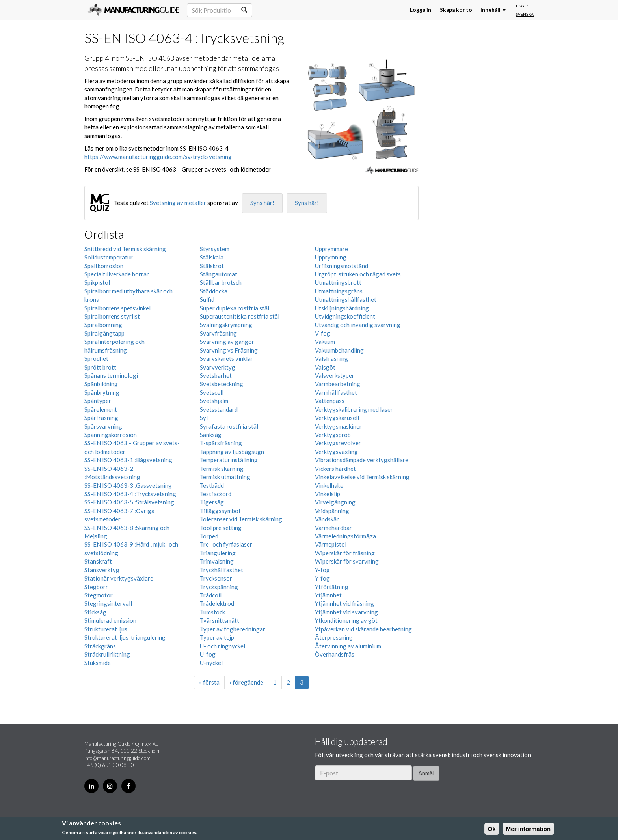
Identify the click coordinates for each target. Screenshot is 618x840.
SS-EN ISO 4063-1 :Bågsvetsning (128, 460)
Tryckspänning (219, 587)
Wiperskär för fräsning (345, 553)
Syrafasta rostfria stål (229, 426)
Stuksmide (98, 663)
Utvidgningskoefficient (345, 316)
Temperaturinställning (229, 460)
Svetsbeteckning (222, 384)
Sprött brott (100, 367)
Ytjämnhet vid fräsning (344, 603)
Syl (204, 418)
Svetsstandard (219, 409)
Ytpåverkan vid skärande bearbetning (363, 629)
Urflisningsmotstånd (342, 266)
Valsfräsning (331, 358)
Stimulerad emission (110, 620)
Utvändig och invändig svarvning (358, 325)
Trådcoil (211, 595)
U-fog (208, 654)
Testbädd (212, 485)
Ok (492, 829)
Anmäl (426, 773)
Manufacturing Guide (133, 10)
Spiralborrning (103, 325)
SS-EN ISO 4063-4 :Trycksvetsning (130, 494)
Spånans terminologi (111, 375)
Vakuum (325, 342)
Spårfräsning (101, 418)
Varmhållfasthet (336, 392)
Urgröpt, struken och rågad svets (358, 274)
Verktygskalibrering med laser (354, 409)
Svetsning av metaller (178, 203)
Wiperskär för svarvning (347, 561)
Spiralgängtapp (104, 333)
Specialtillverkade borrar (117, 274)
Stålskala (212, 257)
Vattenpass (330, 401)
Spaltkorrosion (104, 266)
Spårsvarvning (103, 426)
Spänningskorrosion (111, 435)
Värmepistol (331, 544)
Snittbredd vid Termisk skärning (125, 249)
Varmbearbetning (338, 384)
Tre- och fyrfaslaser (226, 544)
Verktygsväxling (336, 452)
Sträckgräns (100, 646)
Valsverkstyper (335, 375)
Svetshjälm (214, 401)
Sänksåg (211, 435)
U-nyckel (211, 663)
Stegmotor (99, 595)
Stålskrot (212, 266)
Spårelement (101, 409)
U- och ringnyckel (222, 646)
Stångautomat (219, 274)
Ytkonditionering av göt (346, 620)
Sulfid (207, 299)
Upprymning (331, 257)
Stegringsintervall (108, 603)
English (524, 6)
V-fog (323, 333)
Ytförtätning (332, 587)
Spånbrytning (102, 392)
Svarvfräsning (218, 333)
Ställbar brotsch (221, 282)
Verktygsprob (333, 435)
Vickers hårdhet (335, 469)
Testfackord (216, 494)
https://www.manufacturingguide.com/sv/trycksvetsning (158, 157)
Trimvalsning (217, 561)
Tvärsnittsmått (220, 620)
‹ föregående (246, 682)
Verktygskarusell (337, 418)
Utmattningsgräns (339, 291)
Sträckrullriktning (107, 654)
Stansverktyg (102, 570)
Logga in (421, 10)
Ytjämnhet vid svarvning (346, 612)
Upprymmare (331, 249)
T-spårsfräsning (221, 443)
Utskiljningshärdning (342, 308)
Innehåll (493, 10)
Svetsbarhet (216, 375)
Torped (209, 536)
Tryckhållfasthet (222, 570)
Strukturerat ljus (106, 629)
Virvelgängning (335, 502)
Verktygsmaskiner (338, 426)
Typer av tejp (217, 637)
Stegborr (96, 587)
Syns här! (262, 203)
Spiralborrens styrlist (112, 316)
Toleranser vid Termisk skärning (241, 519)
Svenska (525, 14)
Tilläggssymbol (220, 511)
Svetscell (212, 392)
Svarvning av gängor (227, 342)
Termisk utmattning (225, 477)
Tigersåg (212, 502)
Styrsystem (215, 249)
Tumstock (212, 612)
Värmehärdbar (333, 528)
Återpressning (334, 637)
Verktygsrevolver (338, 443)
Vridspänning (332, 511)
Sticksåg (95, 612)
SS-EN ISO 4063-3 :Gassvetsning (128, 485)
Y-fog (322, 570)
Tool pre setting (221, 528)
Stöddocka (214, 291)
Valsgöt (325, 367)
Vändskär (327, 519)
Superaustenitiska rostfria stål (240, 316)
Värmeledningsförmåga (345, 536)
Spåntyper (98, 401)
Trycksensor (216, 578)
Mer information (528, 829)
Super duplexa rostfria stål (235, 308)
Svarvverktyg (218, 367)
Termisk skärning (222, 469)
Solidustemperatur (109, 257)
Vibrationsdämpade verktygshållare (362, 460)
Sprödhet (96, 358)
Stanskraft (98, 561)
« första (209, 682)
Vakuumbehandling (339, 350)
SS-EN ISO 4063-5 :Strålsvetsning (129, 502)
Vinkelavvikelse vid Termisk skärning (362, 477)
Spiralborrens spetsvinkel (117, 308)
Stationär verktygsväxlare (119, 578)
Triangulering (218, 553)
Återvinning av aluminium (348, 646)
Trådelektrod (217, 603)
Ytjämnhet (328, 595)
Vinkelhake (329, 485)
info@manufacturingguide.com (117, 758)
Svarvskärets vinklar (226, 358)
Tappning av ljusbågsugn (232, 452)
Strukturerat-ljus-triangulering (125, 637)
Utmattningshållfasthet (346, 299)
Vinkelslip (328, 494)
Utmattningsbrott (338, 282)
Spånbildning (101, 384)
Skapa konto (456, 10)
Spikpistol (97, 282)
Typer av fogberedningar (233, 629)
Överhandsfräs (335, 654)
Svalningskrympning (226, 325)
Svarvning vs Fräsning (229, 350)
